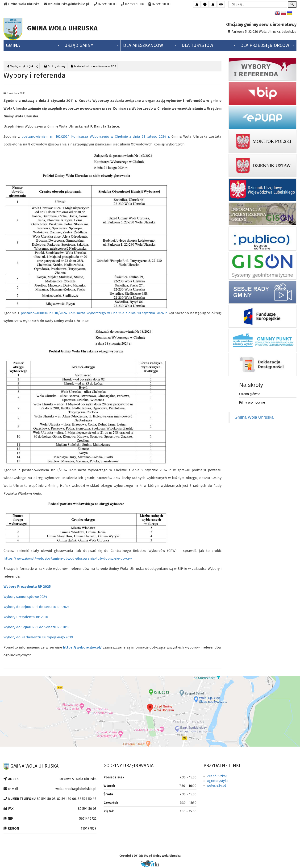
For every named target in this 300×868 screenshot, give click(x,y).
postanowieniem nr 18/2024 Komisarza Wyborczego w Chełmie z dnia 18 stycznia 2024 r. (94, 313)
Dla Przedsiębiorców (267, 45)
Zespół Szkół (217, 776)
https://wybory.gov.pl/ (82, 647)
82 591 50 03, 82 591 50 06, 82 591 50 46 (67, 799)
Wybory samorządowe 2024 (25, 597)
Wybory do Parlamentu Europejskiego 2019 (38, 637)
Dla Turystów (208, 45)
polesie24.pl (217, 786)
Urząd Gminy (91, 45)
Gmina (33, 45)
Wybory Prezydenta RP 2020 (26, 617)
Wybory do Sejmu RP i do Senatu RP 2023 (36, 607)
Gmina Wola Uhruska (254, 417)
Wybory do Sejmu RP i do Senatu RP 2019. (37, 627)
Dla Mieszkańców (150, 45)
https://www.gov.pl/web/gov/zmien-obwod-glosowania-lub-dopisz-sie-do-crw (68, 558)
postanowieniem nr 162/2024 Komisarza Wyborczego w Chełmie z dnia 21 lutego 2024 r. (96, 136)
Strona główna (250, 394)
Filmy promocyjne (252, 402)
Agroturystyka (218, 781)
